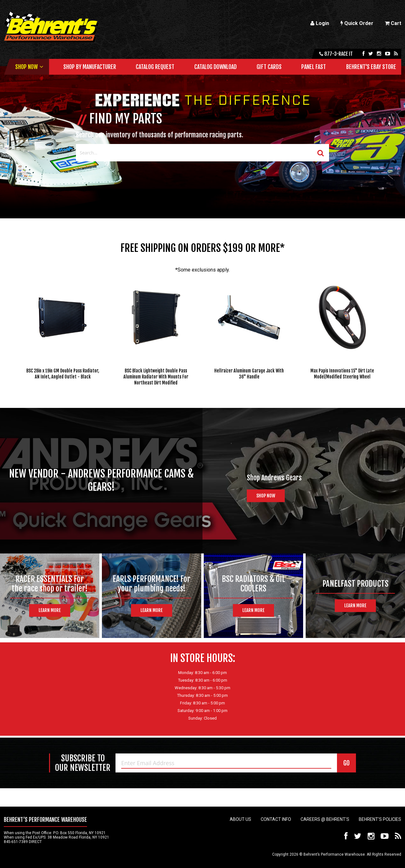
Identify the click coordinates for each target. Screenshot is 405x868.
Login (320, 23)
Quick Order (357, 23)
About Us (240, 819)
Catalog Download (215, 67)
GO (346, 763)
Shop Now (26, 67)
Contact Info (276, 819)
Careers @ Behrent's (325, 819)
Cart (393, 23)
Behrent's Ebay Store (371, 67)
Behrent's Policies (380, 819)
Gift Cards (269, 67)
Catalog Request (155, 67)
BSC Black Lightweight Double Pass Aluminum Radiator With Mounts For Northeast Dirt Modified (156, 377)
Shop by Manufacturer (90, 67)
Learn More (50, 610)
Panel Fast (314, 67)
